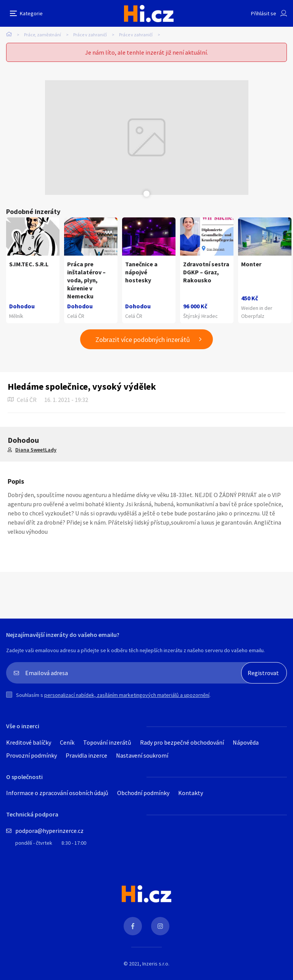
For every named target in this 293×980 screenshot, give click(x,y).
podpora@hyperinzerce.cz (49, 831)
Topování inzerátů (107, 742)
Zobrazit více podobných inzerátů (143, 339)
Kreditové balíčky (29, 742)
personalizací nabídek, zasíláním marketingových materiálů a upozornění (127, 695)
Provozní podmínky (31, 755)
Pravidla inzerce (86, 755)
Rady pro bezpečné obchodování (182, 742)
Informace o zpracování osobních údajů (57, 793)
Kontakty (191, 793)
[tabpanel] (147, 138)
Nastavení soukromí (142, 755)
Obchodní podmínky (143, 793)
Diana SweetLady (36, 450)
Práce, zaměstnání (43, 35)
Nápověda (246, 742)
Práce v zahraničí (90, 35)
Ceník (67, 742)
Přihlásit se (264, 13)
